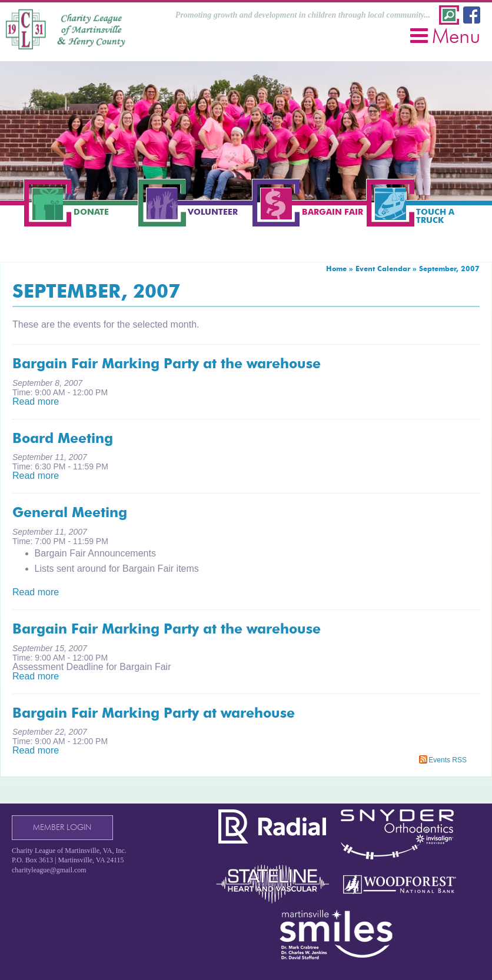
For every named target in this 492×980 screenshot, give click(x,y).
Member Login (62, 827)
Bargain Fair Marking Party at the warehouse (167, 364)
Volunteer (213, 212)
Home (336, 269)
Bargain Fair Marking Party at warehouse (154, 713)
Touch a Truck (435, 216)
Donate (91, 212)
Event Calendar (383, 269)
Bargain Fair (333, 212)
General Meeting (70, 512)
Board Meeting (63, 438)
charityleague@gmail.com (49, 870)
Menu (445, 36)
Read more (36, 401)
